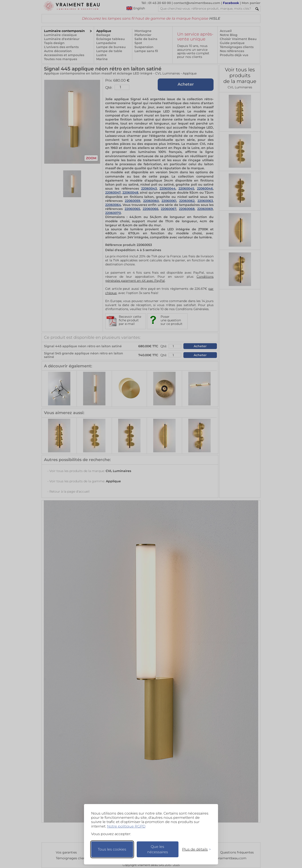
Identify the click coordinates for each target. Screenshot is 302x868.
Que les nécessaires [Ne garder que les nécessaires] (158, 849)
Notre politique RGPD (126, 826)
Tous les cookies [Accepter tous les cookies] (112, 849)
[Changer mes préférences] (194, 849)
